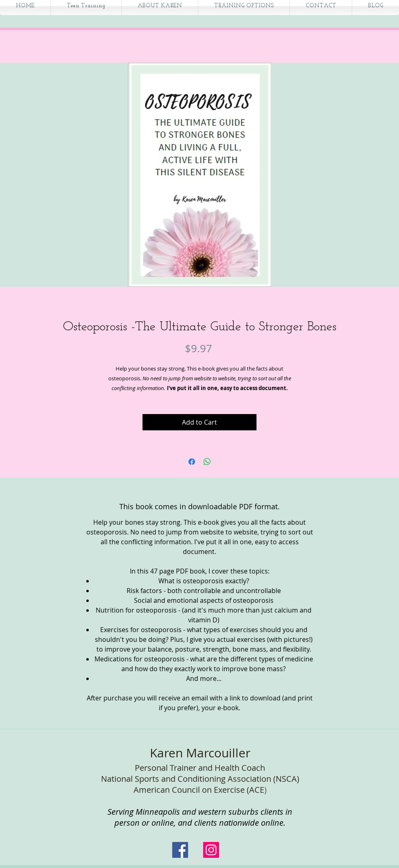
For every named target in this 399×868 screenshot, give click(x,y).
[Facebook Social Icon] (180, 850)
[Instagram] (211, 850)
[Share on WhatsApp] (207, 462)
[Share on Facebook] (192, 462)
